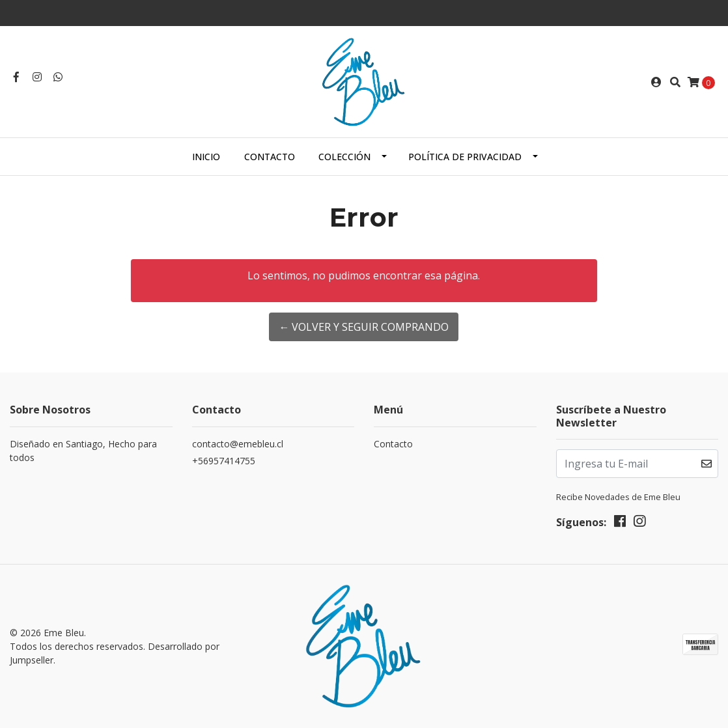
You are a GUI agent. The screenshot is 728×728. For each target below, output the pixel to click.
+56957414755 (224, 461)
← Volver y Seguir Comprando (364, 327)
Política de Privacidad (465, 157)
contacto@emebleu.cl (238, 444)
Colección (344, 157)
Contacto (270, 157)
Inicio (206, 157)
